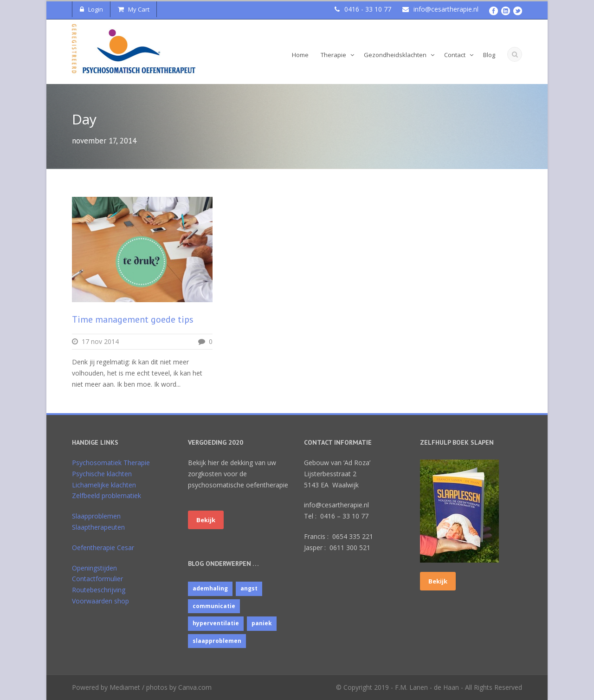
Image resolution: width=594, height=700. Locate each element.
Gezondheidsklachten (395, 55)
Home (300, 55)
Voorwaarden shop (100, 601)
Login (91, 9)
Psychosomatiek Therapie (111, 463)
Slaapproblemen (96, 516)
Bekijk (206, 520)
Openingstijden (94, 568)
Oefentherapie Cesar (103, 548)
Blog (489, 55)
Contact (455, 55)
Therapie (333, 55)
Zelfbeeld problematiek (107, 496)
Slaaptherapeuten (98, 527)
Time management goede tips (133, 319)
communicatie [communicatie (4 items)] (214, 606)
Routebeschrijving (99, 590)
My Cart (134, 9)
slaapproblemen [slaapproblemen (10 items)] (217, 641)
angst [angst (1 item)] (249, 588)
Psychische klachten (102, 474)
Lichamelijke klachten (104, 485)
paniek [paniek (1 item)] (262, 623)
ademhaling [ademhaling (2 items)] (210, 588)
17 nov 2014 (100, 341)
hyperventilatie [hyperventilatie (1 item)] (216, 623)
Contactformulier (97, 579)
